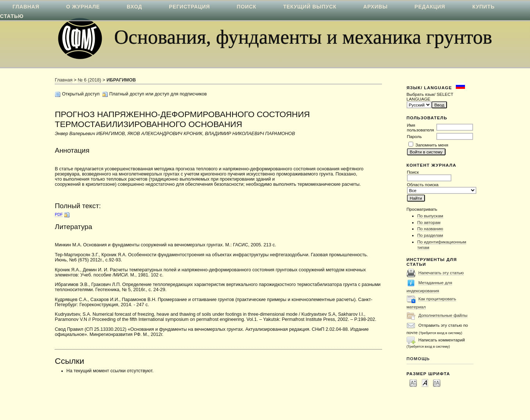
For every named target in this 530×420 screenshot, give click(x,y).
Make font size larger (437, 383)
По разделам (430, 235)
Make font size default (425, 383)
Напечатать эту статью (441, 273)
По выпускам (430, 216)
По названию (430, 229)
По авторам (429, 222)
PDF (59, 214)
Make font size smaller (413, 383)
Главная (64, 80)
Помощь (418, 359)
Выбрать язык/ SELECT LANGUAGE (430, 97)
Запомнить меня (432, 145)
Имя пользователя (421, 127)
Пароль (414, 136)
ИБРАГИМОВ (121, 80)
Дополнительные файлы (443, 315)
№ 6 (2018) (90, 80)
